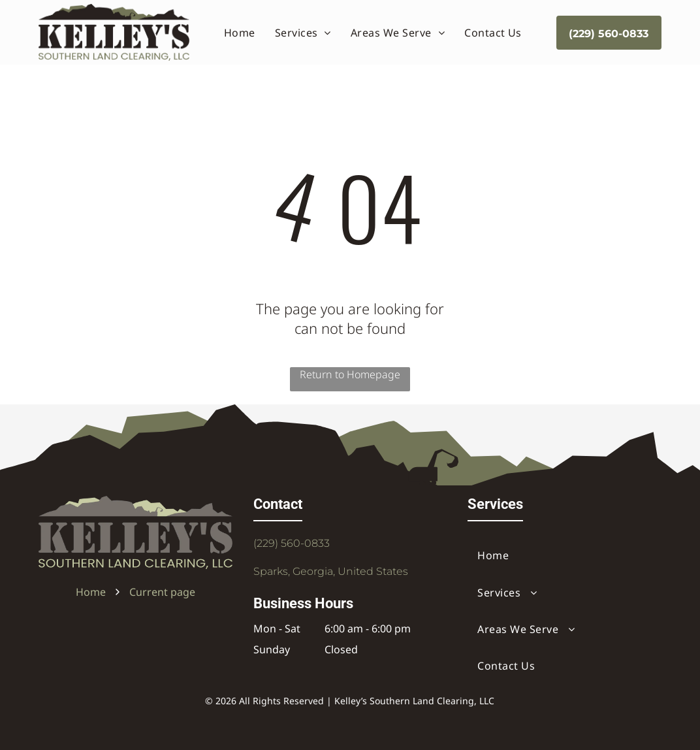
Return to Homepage (350, 374)
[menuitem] (240, 32)
